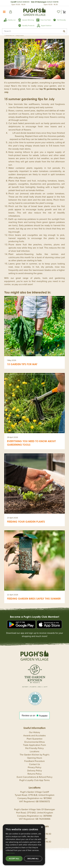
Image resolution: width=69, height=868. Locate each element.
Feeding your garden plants (26, 522)
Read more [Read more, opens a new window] (10, 853)
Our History (34, 732)
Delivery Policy (35, 771)
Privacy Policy (35, 767)
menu (4, 12)
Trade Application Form (34, 745)
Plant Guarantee (35, 739)
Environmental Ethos (35, 742)
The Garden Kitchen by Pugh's (34, 755)
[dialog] (24, 845)
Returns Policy (35, 774)
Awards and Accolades (34, 736)
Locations (34, 752)
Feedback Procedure (34, 761)
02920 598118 (53, 2)
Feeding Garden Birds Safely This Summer (34, 599)
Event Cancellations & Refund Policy (35, 777)
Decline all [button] (33, 859)
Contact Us (34, 764)
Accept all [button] (14, 859)
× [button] (42, 827)
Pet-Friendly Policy (34, 748)
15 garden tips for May (22, 364)
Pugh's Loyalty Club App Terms (34, 780)
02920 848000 (23, 2)
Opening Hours (35, 758)
